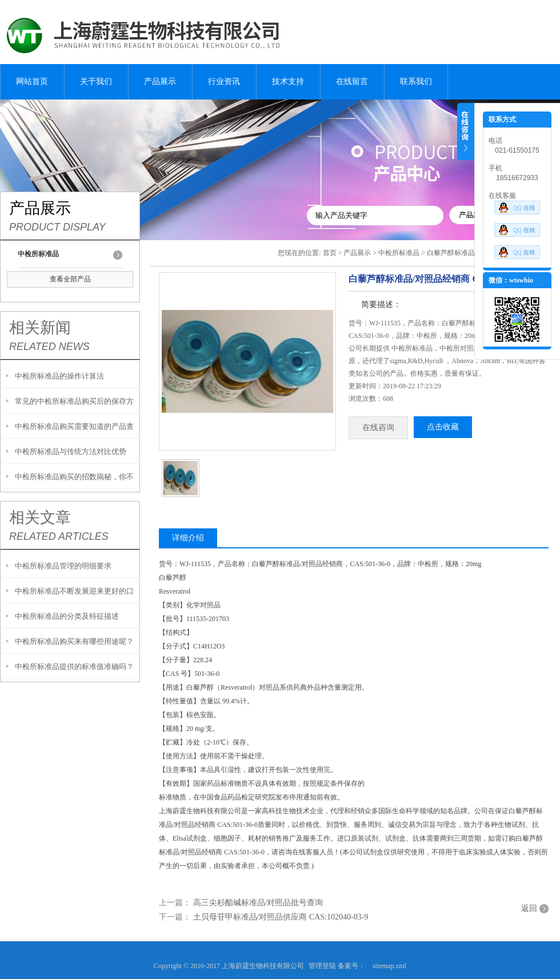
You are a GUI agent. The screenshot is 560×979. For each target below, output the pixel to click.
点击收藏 (443, 427)
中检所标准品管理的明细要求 (63, 566)
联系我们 (416, 81)
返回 (529, 908)
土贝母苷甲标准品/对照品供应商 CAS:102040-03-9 (281, 917)
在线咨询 (378, 427)
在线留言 (352, 81)
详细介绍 (188, 538)
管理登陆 (322, 966)
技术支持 (288, 81)
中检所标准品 (399, 253)
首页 (330, 253)
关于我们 (96, 81)
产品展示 (160, 81)
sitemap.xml (389, 966)
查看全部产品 (70, 279)
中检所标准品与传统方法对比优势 (71, 451)
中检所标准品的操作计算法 (59, 376)
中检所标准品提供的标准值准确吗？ (74, 666)
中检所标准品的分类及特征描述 (67, 616)
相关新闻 (40, 328)
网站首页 (32, 81)
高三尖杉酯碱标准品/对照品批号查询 (258, 903)
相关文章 (40, 518)
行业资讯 (224, 81)
